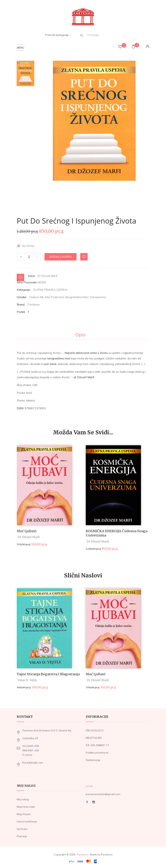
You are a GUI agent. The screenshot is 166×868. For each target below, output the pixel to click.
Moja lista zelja (26, 805)
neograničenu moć (59, 357)
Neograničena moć (77, 295)
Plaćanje (22, 835)
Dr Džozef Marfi (47, 274)
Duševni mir (37, 295)
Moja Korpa (24, 813)
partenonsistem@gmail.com (103, 792)
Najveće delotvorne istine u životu (86, 351)
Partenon (34, 303)
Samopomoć (98, 295)
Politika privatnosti (97, 751)
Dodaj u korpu (61, 255)
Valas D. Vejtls (27, 679)
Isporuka (22, 827)
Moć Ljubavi (27, 529)
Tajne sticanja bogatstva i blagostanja (48, 673)
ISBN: (20, 407)
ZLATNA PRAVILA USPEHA (50, 288)
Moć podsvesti (54, 295)
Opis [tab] (80, 333)
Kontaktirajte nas (33, 761)
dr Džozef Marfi (84, 376)
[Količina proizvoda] (29, 255)
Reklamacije (93, 758)
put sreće (51, 362)
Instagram (94, 800)
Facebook (87, 800)
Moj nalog (23, 798)
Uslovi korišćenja (27, 820)
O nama (27, 753)
